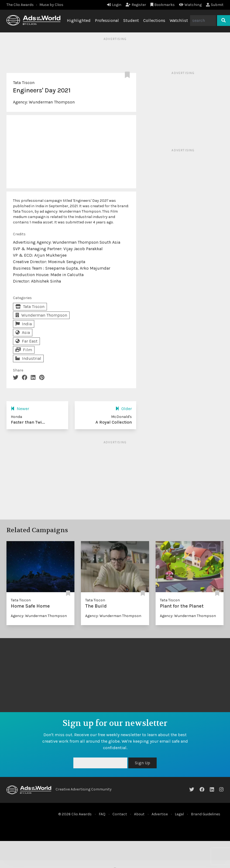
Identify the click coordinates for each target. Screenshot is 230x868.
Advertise (160, 814)
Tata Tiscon (24, 83)
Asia (23, 332)
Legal (179, 814)
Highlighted (79, 20)
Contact (120, 814)
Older (124, 409)
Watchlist (179, 20)
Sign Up (143, 763)
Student (131, 20)
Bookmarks (163, 5)
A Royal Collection (114, 422)
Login (114, 5)
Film (24, 350)
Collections (154, 20)
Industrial (28, 358)
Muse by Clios (51, 5)
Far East (26, 341)
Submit (215, 5)
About (139, 814)
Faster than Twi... (28, 422)
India (24, 324)
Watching (190, 5)
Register (136, 5)
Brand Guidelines (206, 814)
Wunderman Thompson (52, 102)
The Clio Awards (20, 5)
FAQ (102, 814)
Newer (20, 409)
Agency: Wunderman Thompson (39, 616)
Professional (107, 20)
